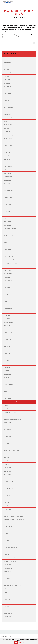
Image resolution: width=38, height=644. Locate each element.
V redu (16, 642)
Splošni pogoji (21, 642)
